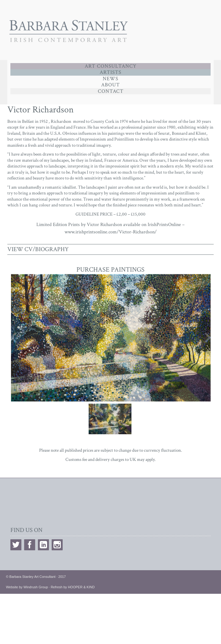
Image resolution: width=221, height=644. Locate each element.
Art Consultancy (111, 66)
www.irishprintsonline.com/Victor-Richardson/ (111, 232)
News (111, 79)
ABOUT (111, 85)
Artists (111, 72)
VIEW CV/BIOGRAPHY (38, 249)
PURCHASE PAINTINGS (111, 270)
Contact (111, 91)
